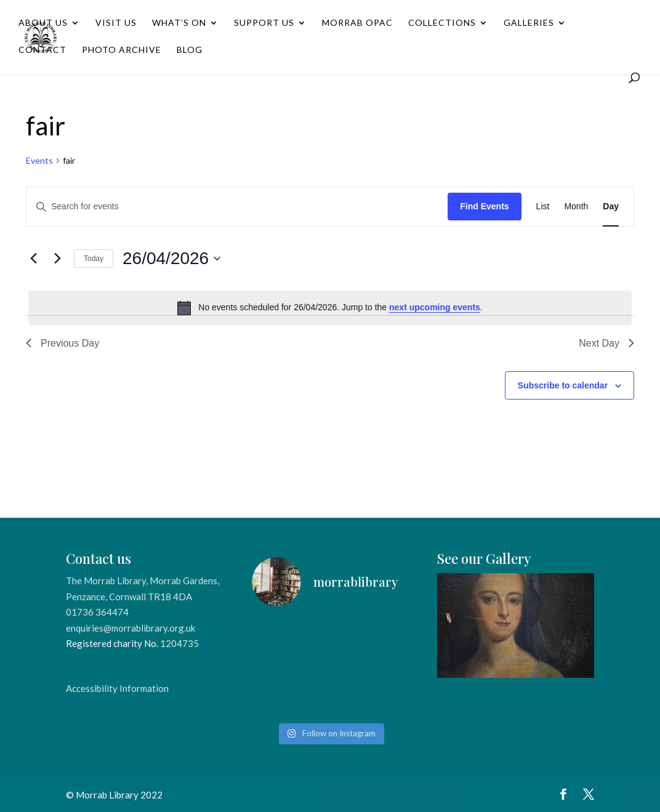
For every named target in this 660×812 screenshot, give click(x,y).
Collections (442, 23)
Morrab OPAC (357, 23)
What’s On (179, 23)
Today (94, 259)
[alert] (330, 308)
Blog (190, 50)
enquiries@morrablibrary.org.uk (131, 628)
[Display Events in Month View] (576, 207)
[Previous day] (33, 259)
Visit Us (116, 23)
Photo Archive (122, 50)
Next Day (606, 343)
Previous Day (62, 343)
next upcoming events (435, 307)
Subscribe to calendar (563, 385)
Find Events (484, 206)
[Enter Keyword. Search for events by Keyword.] (237, 207)
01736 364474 (97, 612)
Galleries (529, 23)
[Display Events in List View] (543, 207)
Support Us (264, 23)
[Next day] (57, 259)
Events (39, 160)
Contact (42, 50)
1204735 (179, 643)
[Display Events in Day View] (611, 207)
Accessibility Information (117, 688)
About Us (43, 23)
